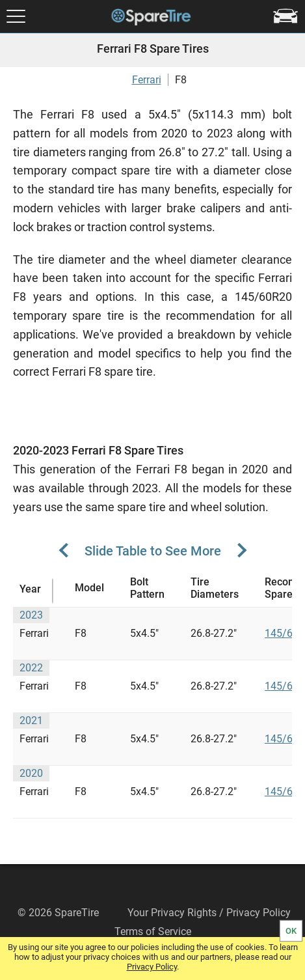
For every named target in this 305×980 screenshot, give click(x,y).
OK (291, 931)
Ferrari (147, 80)
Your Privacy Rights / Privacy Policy (209, 913)
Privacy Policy (152, 967)
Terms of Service (153, 931)
